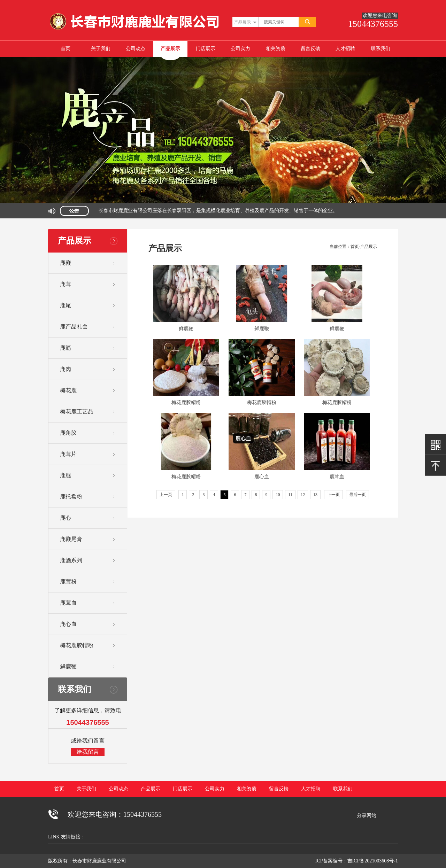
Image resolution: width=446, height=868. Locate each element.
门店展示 (206, 49)
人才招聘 (345, 49)
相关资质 (276, 49)
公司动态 (136, 49)
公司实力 (240, 49)
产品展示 (170, 49)
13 (315, 495)
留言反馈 (310, 49)
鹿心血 (262, 477)
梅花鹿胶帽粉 (186, 402)
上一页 (166, 495)
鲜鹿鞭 (186, 329)
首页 (66, 49)
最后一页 (357, 495)
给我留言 (88, 752)
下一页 (333, 495)
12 (303, 495)
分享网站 (367, 816)
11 (290, 495)
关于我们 (101, 49)
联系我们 (380, 49)
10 (278, 495)
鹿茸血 (337, 477)
